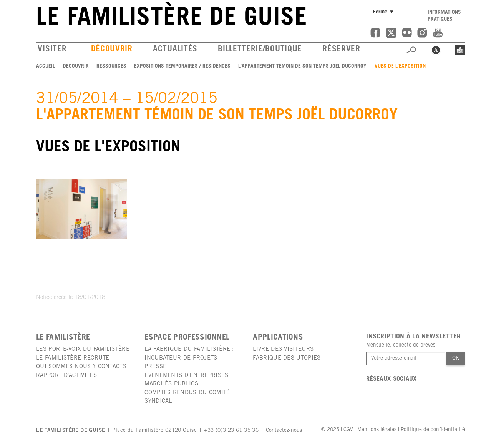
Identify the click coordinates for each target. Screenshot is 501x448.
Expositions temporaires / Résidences (182, 66)
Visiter (52, 50)
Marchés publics (171, 384)
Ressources (111, 66)
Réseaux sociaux (392, 379)
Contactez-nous (284, 431)
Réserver (341, 50)
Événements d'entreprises (186, 376)
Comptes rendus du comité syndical (187, 397)
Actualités (175, 50)
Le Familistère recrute (73, 358)
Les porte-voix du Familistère (83, 349)
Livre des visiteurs (283, 349)
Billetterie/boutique (260, 50)
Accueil (46, 66)
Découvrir (112, 50)
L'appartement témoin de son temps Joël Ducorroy (302, 66)
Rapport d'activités (66, 376)
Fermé (384, 12)
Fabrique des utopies (287, 358)
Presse (155, 367)
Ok (456, 358)
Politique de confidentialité (433, 430)
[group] (81, 209)
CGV (348, 430)
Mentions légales (377, 430)
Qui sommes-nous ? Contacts (81, 367)
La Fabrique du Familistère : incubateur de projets (189, 354)
